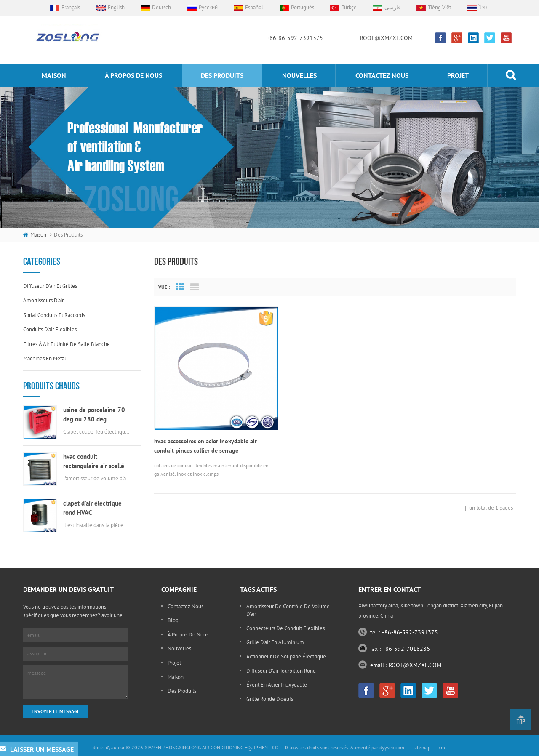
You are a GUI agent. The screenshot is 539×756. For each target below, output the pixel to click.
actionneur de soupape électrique (286, 656)
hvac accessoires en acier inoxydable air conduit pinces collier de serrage (205, 433)
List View (195, 287)
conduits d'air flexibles (50, 329)
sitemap (422, 747)
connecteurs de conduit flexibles (286, 628)
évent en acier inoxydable (277, 685)
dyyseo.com (392, 747)
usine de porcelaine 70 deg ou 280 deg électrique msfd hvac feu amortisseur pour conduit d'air (97, 415)
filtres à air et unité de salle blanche (67, 344)
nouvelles (299, 75)
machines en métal (45, 358)
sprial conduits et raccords (54, 315)
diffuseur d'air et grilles (50, 286)
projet (458, 75)
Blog (173, 620)
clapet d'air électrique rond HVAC (92, 508)
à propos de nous (133, 75)
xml (443, 747)
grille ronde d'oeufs (270, 699)
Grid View (180, 287)
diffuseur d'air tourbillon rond (281, 671)
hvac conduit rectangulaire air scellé (94, 461)
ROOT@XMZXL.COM (386, 38)
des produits (222, 75)
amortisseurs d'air (43, 300)
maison (54, 75)
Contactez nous (382, 75)
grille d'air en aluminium (275, 642)
